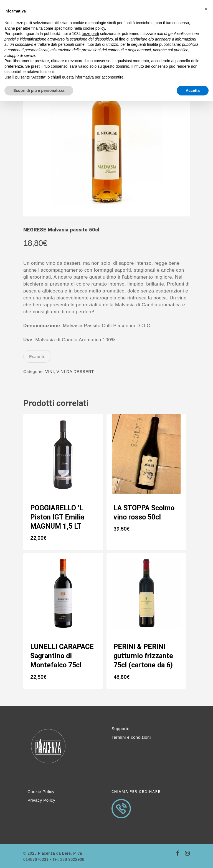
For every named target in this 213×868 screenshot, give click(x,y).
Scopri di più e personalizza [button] (39, 90)
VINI (50, 371)
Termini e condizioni (131, 737)
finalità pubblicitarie (163, 44)
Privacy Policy (41, 800)
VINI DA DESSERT (75, 371)
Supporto (121, 729)
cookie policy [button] (94, 28)
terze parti (90, 34)
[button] (206, 9)
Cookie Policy (41, 792)
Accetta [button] (193, 90)
